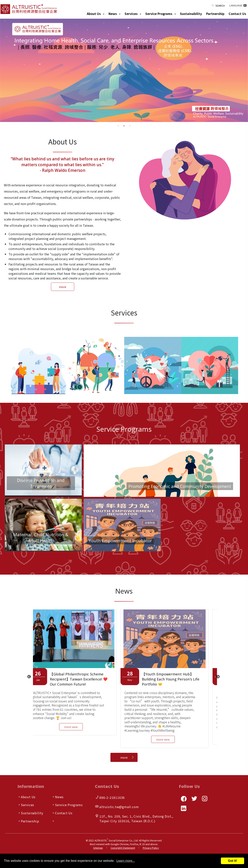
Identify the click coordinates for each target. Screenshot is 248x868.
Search (220, 6)
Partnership (215, 14)
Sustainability (191, 14)
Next (218, 677)
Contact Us (237, 14)
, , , (136, 819)
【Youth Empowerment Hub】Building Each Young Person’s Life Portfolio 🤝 (175, 679)
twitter (194, 799)
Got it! (232, 861)
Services (131, 14)
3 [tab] (130, 126)
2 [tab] (124, 126)
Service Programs (159, 14)
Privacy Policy (151, 848)
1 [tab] (118, 126)
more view (76, 727)
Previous (29, 677)
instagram (205, 799)
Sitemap (98, 848)
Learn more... (126, 861)
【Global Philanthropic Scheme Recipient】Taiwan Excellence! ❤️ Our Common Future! (83, 679)
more (63, 287)
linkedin (184, 808)
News (113, 14)
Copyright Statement (123, 848)
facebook (184, 799)
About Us (94, 14)
